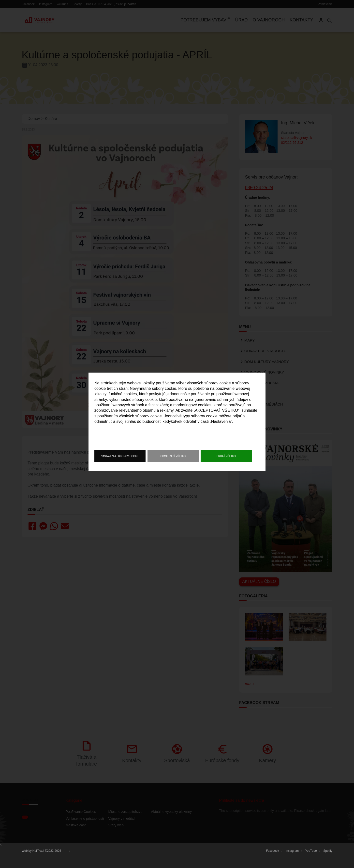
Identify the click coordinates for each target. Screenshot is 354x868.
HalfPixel (38, 851)
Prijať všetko (226, 456)
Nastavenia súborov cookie (120, 456)
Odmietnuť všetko (173, 456)
